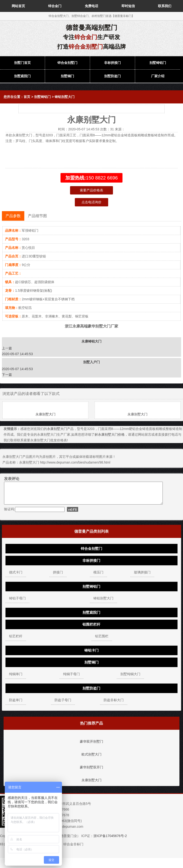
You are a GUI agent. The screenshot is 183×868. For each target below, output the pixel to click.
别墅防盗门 (112, 76)
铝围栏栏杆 (91, 629)
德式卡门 (16, 577)
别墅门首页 (22, 63)
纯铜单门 (16, 678)
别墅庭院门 (22, 76)
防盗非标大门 (114, 704)
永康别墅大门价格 (111, 434)
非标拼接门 (112, 63)
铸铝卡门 (91, 655)
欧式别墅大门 (91, 759)
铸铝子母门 (17, 602)
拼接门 (58, 577)
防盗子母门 (63, 704)
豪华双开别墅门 (91, 746)
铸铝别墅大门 (65, 97)
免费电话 (91, 6)
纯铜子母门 (71, 678)
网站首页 (18, 6)
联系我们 (165, 6)
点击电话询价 (91, 202)
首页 (27, 97)
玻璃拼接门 (142, 577)
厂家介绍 (158, 76)
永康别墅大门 (46, 414)
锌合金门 (55, 6)
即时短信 (128, 6)
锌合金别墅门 (67, 63)
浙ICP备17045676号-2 (110, 840)
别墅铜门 (67, 76)
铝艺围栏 (102, 640)
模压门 (98, 577)
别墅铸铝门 (158, 63)
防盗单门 (16, 704)
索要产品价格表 (91, 190)
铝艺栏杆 (16, 640)
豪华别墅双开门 (91, 771)
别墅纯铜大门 (130, 678)
